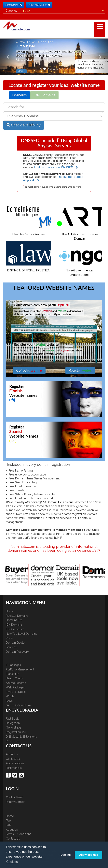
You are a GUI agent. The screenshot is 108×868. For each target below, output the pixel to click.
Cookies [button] (12, 862)
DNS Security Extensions (21, 737)
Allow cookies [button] (88, 855)
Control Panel (15, 797)
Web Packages (15, 687)
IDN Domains (14, 625)
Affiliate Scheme (16, 683)
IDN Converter (15, 629)
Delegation (13, 723)
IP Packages (13, 665)
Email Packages (16, 692)
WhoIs (10, 696)
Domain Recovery (17, 652)
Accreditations (15, 763)
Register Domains (17, 616)
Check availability (24, 125)
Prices (10, 638)
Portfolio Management (20, 669)
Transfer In (13, 674)
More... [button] (21, 71)
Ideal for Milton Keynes (29, 234)
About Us (12, 754)
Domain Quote (15, 643)
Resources (13, 741)
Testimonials (14, 768)
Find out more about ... (56, 167)
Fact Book (12, 719)
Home (10, 611)
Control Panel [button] (14, 5)
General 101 (13, 728)
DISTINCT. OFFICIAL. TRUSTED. (28, 270)
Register (80, 370)
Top (8, 821)
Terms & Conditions (19, 705)
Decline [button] (66, 855)
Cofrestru (29, 370)
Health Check (14, 678)
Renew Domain (16, 802)
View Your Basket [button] (39, 5)
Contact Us (13, 759)
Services (11, 647)
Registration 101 (16, 732)
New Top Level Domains (21, 634)
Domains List (14, 620)
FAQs (9, 701)
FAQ (9, 825)
